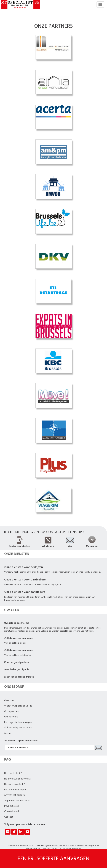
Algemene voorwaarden (17, 801)
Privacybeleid (11, 806)
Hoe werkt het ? (13, 773)
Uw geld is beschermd (17, 623)
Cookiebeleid (12, 811)
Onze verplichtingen (15, 790)
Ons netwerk (11, 717)
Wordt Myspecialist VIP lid (18, 706)
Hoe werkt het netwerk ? (18, 779)
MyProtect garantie (15, 795)
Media (8, 733)
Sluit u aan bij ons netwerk (18, 728)
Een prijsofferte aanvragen (18, 722)
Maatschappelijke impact (19, 677)
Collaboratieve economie (18, 638)
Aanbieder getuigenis (17, 670)
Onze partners (12, 711)
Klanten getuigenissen (17, 662)
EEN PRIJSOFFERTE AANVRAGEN (53, 859)
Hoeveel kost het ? (15, 784)
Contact (9, 817)
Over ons (9, 700)
